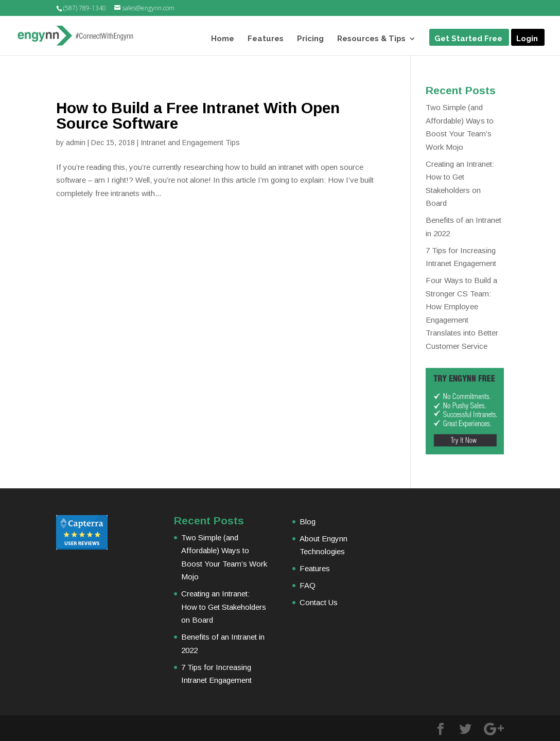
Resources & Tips (371, 39)
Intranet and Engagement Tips (190, 143)
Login (527, 39)
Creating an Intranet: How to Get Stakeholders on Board (224, 607)
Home (223, 39)
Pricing (310, 39)
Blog (308, 522)
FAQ (308, 585)
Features (266, 39)
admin (76, 143)
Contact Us (319, 602)
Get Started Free (468, 39)
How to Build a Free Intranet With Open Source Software (198, 116)
